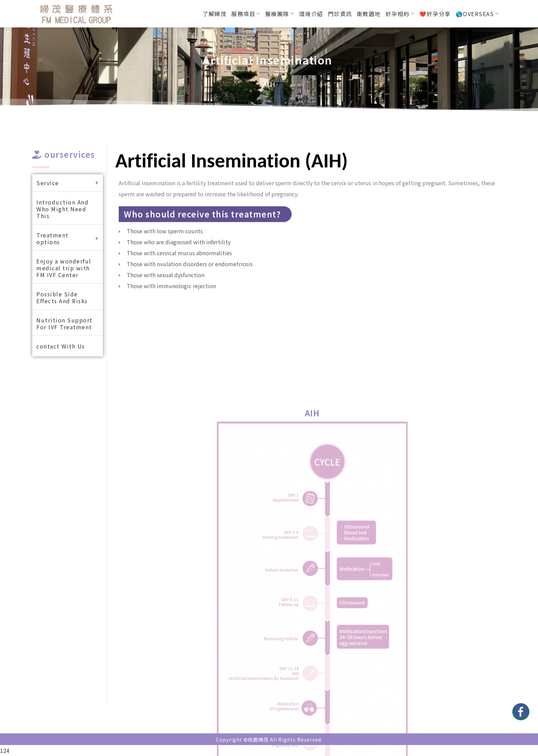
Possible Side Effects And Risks (62, 297)
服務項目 (246, 14)
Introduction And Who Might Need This (62, 209)
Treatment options (68, 238)
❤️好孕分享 (435, 14)
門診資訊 (340, 14)
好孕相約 (400, 14)
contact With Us (61, 346)
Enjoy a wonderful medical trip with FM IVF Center (64, 268)
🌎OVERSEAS (477, 14)
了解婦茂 (214, 14)
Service (68, 183)
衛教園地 (369, 14)
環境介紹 (311, 14)
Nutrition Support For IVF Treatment (65, 323)
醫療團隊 (280, 14)
